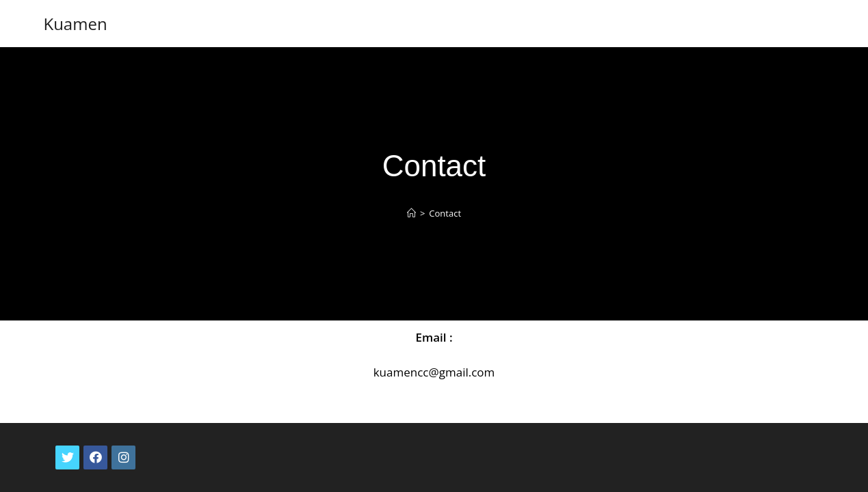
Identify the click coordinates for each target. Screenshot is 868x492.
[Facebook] (95, 438)
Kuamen (75, 24)
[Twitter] (67, 438)
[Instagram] (123, 438)
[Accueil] (411, 213)
